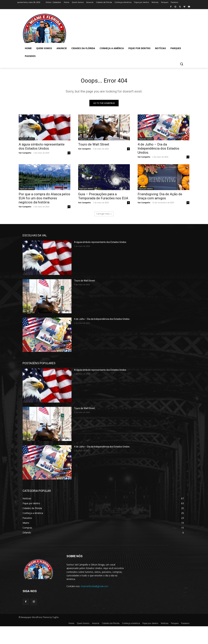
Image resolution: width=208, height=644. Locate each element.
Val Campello (25, 154)
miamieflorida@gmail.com (94, 587)
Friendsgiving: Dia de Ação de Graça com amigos (160, 197)
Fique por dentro (27, 140)
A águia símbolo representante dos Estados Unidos (42, 148)
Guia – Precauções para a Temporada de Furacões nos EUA (103, 197)
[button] (182, 64)
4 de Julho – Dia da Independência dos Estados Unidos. (158, 150)
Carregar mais (104, 215)
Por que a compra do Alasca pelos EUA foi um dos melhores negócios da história (44, 199)
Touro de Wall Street (94, 146)
